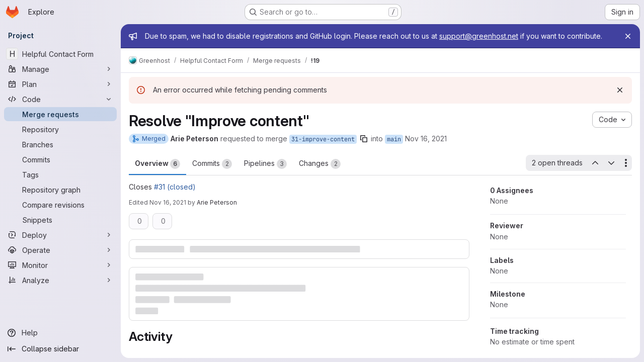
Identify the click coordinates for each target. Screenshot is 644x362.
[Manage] (60, 69)
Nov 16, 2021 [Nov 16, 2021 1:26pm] (168, 202)
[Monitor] (60, 265)
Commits (212, 164)
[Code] (60, 99)
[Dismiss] (620, 90)
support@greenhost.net (479, 36)
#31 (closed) (175, 187)
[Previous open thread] (595, 163)
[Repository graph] (60, 190)
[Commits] (60, 159)
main (394, 139)
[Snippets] (60, 220)
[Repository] (60, 129)
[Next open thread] (611, 163)
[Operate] (60, 250)
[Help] (60, 333)
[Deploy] (60, 235)
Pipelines (265, 164)
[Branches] (60, 144)
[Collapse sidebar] (60, 349)
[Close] (628, 36)
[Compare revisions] (60, 205)
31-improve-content (323, 139)
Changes (320, 164)
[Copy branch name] (364, 139)
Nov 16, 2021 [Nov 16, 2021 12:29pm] (426, 139)
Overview (157, 164)
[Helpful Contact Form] (60, 54)
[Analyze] (60, 280)
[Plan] (60, 84)
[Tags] (60, 174)
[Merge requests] (60, 114)
